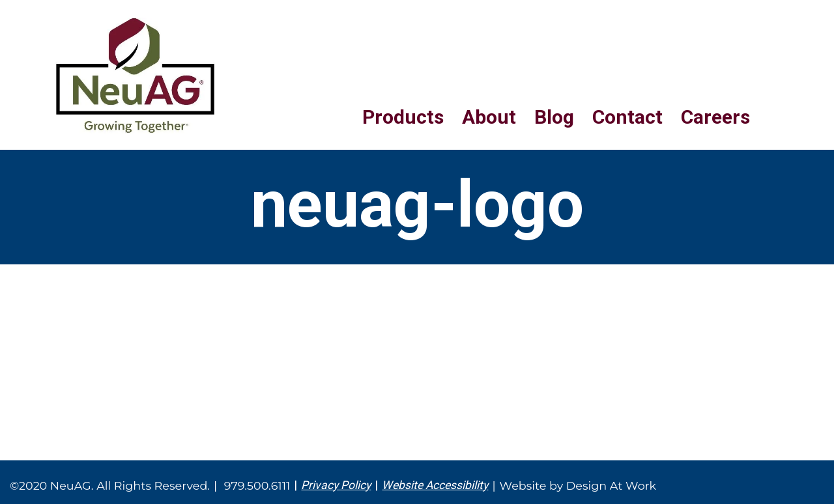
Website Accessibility (435, 485)
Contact (627, 117)
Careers (715, 117)
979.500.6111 (257, 485)
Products (403, 117)
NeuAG (135, 76)
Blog (554, 117)
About (489, 117)
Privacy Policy (336, 485)
